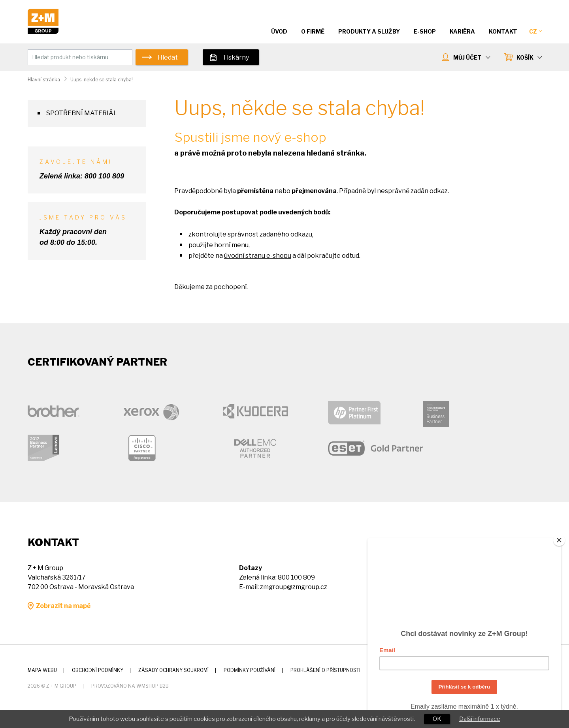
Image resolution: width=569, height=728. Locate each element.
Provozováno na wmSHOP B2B (130, 686)
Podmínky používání (250, 670)
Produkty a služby (369, 31)
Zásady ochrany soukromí (173, 670)
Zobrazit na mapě (63, 606)
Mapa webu (42, 670)
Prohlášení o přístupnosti (325, 670)
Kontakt (503, 31)
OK (437, 719)
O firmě (313, 31)
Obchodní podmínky (98, 670)
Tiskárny (236, 57)
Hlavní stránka (44, 80)
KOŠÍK (529, 57)
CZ (535, 31)
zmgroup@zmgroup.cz (294, 587)
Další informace (480, 719)
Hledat (168, 57)
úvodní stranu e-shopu (258, 256)
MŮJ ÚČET (471, 57)
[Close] (559, 537)
